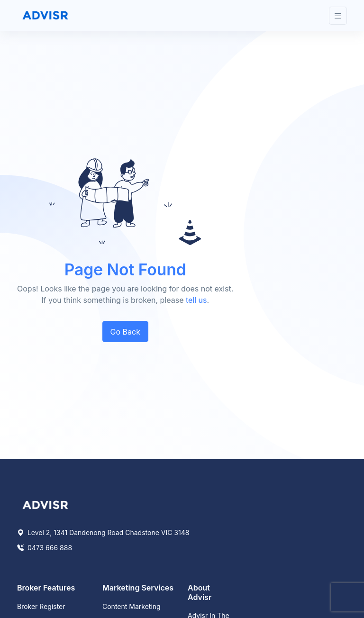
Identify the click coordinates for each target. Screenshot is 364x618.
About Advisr (200, 592)
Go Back (125, 332)
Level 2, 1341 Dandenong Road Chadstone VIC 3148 (103, 532)
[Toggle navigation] (338, 16)
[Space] (45, 504)
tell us (196, 300)
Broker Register (41, 606)
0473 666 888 (45, 548)
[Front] (45, 16)
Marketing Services (138, 588)
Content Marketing (132, 606)
